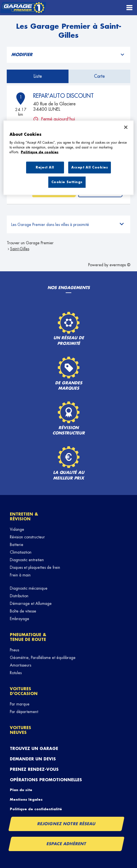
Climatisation (21, 552)
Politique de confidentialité (36, 809)
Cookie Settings (67, 182)
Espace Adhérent (66, 844)
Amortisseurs (20, 665)
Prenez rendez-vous (34, 769)
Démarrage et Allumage (31, 603)
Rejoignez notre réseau (67, 824)
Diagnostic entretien (27, 560)
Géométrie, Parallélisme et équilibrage (43, 658)
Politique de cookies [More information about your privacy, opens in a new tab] (40, 152)
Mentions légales (26, 800)
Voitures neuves (20, 730)
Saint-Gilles (20, 249)
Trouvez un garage (34, 749)
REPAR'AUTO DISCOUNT (63, 96)
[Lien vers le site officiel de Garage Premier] (23, 8)
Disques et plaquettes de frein (35, 567)
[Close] (126, 127)
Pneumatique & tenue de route (28, 637)
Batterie (17, 545)
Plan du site (21, 790)
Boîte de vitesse (23, 611)
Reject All (45, 167)
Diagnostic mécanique (29, 588)
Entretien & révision (24, 517)
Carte (99, 76)
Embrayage (20, 619)
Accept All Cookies (90, 167)
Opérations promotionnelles (46, 780)
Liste (38, 76)
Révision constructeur (27, 537)
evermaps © (120, 265)
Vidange (17, 529)
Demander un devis (33, 759)
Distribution (19, 596)
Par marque (20, 704)
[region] (68, 158)
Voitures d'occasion (24, 691)
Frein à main (20, 575)
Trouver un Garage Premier (30, 243)
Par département (24, 712)
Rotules (16, 673)
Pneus (14, 650)
